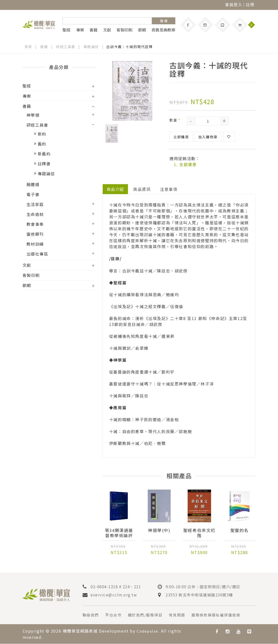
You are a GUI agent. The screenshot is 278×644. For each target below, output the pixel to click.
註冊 (250, 4)
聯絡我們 (91, 615)
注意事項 (169, 189)
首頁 (28, 47)
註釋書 (44, 164)
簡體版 (33, 184)
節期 (142, 30)
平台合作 (115, 615)
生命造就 (35, 214)
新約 (42, 134)
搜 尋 (164, 21)
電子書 (33, 194)
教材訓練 (35, 244)
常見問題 (182, 615)
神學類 (33, 115)
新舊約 (44, 154)
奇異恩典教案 (163, 30)
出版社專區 (37, 254)
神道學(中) (159, 531)
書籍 (93, 30)
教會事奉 (35, 224)
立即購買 (181, 137)
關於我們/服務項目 (149, 615)
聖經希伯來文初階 (199, 533)
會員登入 (234, 4)
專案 (80, 30)
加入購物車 (208, 137)
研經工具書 (66, 47)
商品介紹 (115, 189)
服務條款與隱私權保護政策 (223, 615)
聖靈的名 (240, 531)
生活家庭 (35, 204)
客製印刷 (124, 30)
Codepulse (148, 631)
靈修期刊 (35, 234)
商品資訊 (142, 189)
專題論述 (91, 47)
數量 (175, 120)
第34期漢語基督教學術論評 (119, 533)
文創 (107, 30)
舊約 (42, 144)
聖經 (66, 30)
